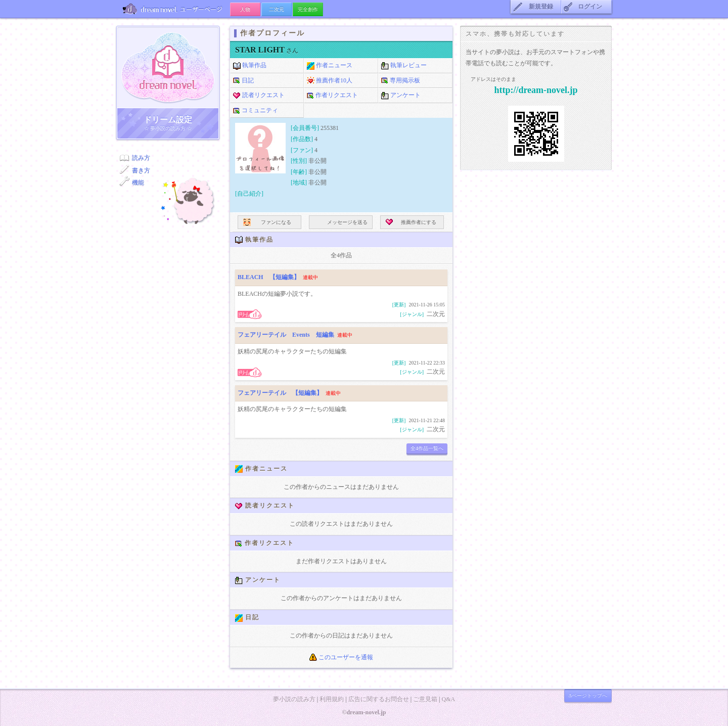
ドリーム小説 (168, 67)
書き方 (141, 170)
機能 (138, 183)
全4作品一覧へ (427, 448)
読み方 (141, 158)
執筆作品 (250, 66)
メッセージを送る (341, 222)
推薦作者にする (411, 222)
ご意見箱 (425, 699)
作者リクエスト (332, 96)
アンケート (401, 96)
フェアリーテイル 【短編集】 (280, 393)
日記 (243, 81)
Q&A (448, 699)
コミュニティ (256, 111)
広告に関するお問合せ (379, 699)
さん (267, 51)
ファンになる (267, 222)
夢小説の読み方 (294, 699)
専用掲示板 (401, 81)
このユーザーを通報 (341, 657)
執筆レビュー (404, 66)
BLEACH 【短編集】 (269, 277)
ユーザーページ (173, 9)
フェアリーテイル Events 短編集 (286, 335)
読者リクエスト (259, 96)
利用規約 (332, 699)
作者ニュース (330, 66)
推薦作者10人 (330, 81)
